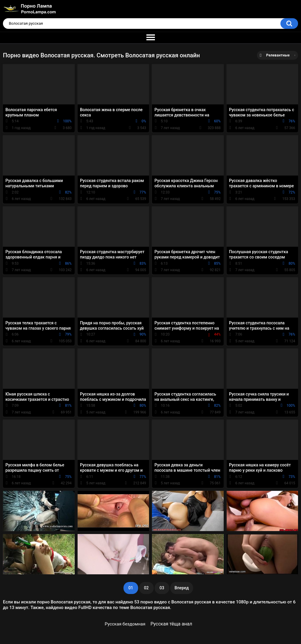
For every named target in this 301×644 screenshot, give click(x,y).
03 (162, 588)
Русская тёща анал (171, 624)
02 (146, 588)
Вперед (182, 588)
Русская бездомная (125, 624)
